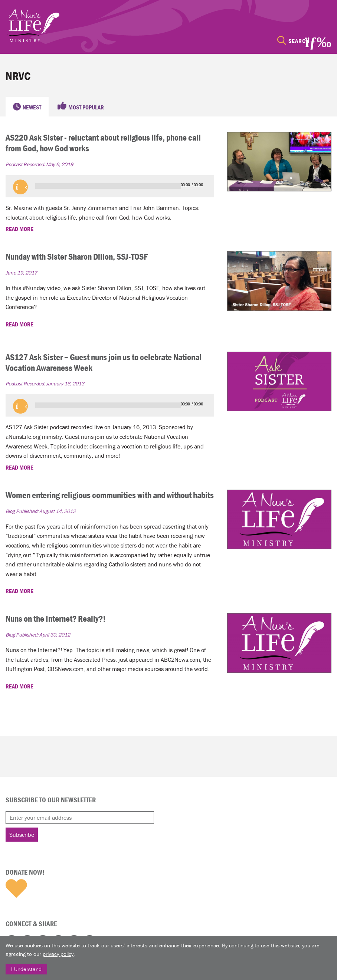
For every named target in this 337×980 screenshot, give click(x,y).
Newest (32, 107)
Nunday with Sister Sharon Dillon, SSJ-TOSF (77, 256)
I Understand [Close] (26, 969)
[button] (20, 187)
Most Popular (86, 107)
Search (299, 41)
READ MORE (20, 229)
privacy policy (58, 954)
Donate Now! (25, 872)
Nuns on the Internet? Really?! (56, 619)
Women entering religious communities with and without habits (110, 495)
